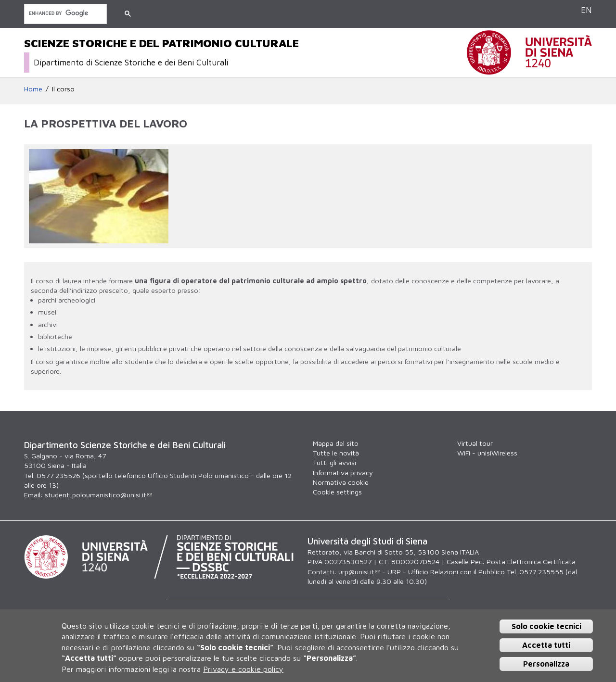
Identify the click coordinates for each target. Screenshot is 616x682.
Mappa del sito (336, 443)
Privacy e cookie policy (243, 669)
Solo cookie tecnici (546, 626)
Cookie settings (337, 492)
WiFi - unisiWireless (487, 453)
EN (586, 10)
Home (33, 89)
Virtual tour (475, 443)
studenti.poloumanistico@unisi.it (98, 495)
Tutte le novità (336, 453)
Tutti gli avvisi (334, 462)
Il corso (63, 89)
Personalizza (546, 664)
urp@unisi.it (359, 572)
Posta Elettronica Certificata (531, 562)
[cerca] (64, 13)
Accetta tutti (546, 645)
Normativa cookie (341, 482)
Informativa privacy (343, 473)
